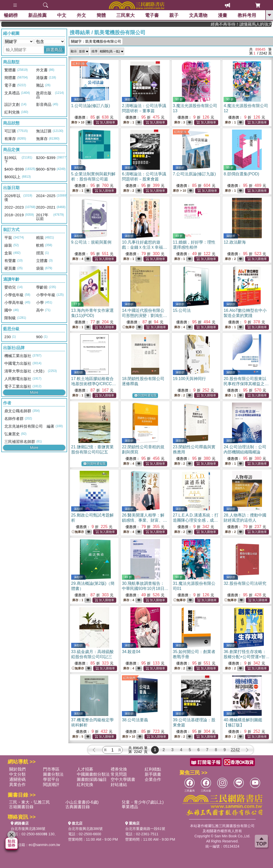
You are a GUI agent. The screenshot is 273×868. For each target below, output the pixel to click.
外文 (81, 15)
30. (145, 589)
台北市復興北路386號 (28, 829)
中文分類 (17, 774)
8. (241, 174)
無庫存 (129, 327)
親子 (174, 15)
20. (246, 384)
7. (194, 174)
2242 (235, 750)
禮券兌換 (119, 769)
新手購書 (153, 774)
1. (91, 106)
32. (245, 583)
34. (131, 652)
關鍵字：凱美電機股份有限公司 (96, 41)
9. (91, 242)
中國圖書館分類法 (93, 774)
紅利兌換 (79, 64)
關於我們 (17, 769)
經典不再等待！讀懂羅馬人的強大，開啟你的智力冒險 (253, 24)
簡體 (101, 15)
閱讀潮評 (51, 785)
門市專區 (51, 769)
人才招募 (85, 769)
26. (144, 520)
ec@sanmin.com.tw (44, 845)
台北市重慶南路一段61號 (145, 829)
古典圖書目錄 (78, 807)
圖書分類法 (53, 774)
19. (189, 379)
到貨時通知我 (145, 396)
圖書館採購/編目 (92, 779)
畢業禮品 (130, 807)
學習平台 (51, 779)
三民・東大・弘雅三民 (29, 802)
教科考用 (247, 15)
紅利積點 (153, 769)
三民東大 (125, 15)
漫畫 (223, 15)
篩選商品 (54, 50)
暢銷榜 (11, 15)
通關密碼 (17, 779)
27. (196, 520)
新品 (37, 15)
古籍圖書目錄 (21, 807)
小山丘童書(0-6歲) (82, 802)
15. (182, 310)
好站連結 (119, 785)
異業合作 (17, 785)
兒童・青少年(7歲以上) (143, 802)
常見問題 (119, 774)
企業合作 (153, 779)
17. (94, 384)
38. (135, 720)
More (34, 392)
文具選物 (198, 15)
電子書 (152, 15)
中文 (62, 15)
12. (235, 242)
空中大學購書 (123, 779)
